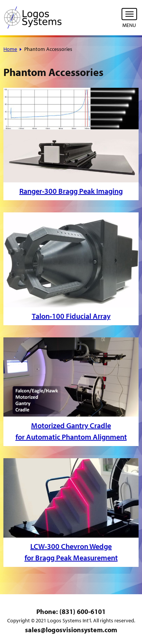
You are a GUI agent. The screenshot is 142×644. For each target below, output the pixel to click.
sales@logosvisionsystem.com (71, 630)
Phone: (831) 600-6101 (71, 612)
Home (10, 49)
